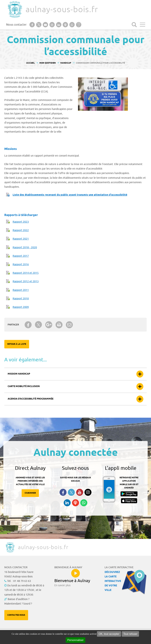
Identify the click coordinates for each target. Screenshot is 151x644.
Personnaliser (75, 640)
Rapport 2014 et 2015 (26, 273)
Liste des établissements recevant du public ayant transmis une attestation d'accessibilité (70, 195)
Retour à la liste (17, 344)
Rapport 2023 (21, 222)
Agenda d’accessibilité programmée (31, 399)
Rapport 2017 (21, 256)
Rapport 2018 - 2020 (25, 247)
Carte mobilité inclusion (24, 386)
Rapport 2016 (21, 264)
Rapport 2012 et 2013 (26, 281)
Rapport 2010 (21, 299)
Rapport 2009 (21, 307)
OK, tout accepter (109, 634)
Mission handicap (19, 374)
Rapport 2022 (21, 230)
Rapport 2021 (21, 239)
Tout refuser (130, 634)
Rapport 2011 (21, 290)
